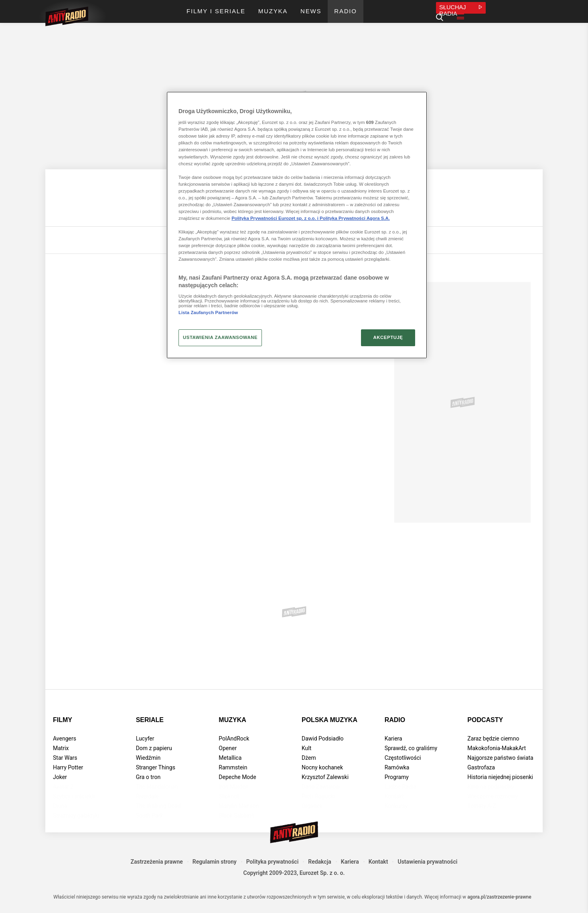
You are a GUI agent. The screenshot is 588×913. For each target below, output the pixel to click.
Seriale (150, 720)
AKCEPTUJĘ (388, 337)
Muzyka (232, 720)
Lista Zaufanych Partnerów (208, 312)
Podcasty (485, 720)
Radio (395, 720)
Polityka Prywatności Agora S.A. (355, 218)
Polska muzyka (329, 720)
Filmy (63, 720)
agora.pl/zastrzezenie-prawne (499, 897)
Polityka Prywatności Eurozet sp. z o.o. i (276, 218)
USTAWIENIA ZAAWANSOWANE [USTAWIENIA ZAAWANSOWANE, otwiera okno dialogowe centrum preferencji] (220, 337)
